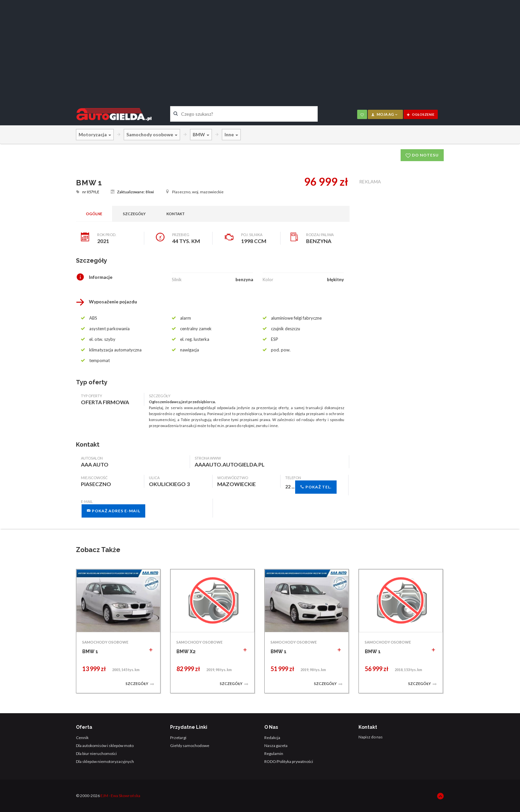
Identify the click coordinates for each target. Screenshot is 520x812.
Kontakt (176, 214)
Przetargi (178, 738)
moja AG (385, 114)
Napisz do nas (371, 737)
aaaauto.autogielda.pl (230, 464)
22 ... (311, 487)
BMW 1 (90, 652)
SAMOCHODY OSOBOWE (105, 642)
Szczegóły (134, 214)
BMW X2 (186, 652)
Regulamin (274, 753)
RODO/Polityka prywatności (289, 761)
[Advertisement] (260, 48)
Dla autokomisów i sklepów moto (105, 746)
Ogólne (94, 214)
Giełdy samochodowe (190, 746)
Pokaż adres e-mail (113, 511)
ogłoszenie (421, 114)
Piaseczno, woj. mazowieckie (195, 192)
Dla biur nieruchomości (96, 753)
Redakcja (272, 738)
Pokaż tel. (316, 487)
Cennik (82, 738)
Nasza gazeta (276, 746)
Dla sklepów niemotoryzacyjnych (105, 761)
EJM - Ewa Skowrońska (120, 796)
